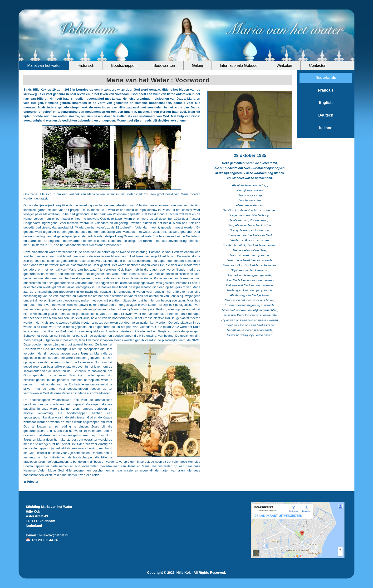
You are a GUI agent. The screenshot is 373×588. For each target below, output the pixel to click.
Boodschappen (124, 66)
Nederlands (326, 78)
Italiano (326, 128)
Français (326, 90)
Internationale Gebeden (240, 66)
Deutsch (326, 115)
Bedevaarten (164, 66)
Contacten (318, 66)
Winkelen (284, 66)
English (326, 103)
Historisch (86, 66)
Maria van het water (44, 66)
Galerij (197, 66)
